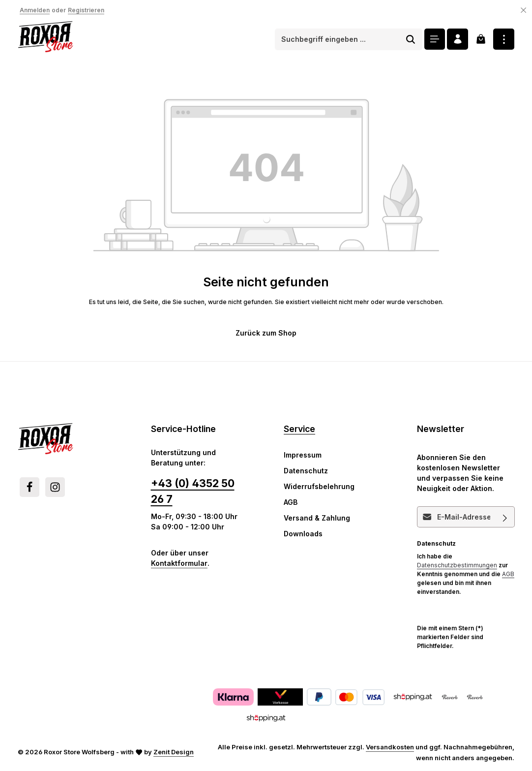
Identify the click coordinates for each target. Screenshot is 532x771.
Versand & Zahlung (317, 518)
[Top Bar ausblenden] (524, 10)
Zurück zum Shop (266, 333)
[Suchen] (410, 39)
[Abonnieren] (505, 517)
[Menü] (434, 39)
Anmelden (35, 10)
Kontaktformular (179, 563)
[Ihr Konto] (458, 39)
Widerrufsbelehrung (319, 486)
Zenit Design (174, 752)
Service (299, 429)
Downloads (303, 534)
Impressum (303, 455)
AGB (291, 502)
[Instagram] (55, 487)
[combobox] (337, 39)
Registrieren (86, 10)
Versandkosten (390, 747)
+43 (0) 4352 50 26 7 (193, 491)
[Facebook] (30, 487)
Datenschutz (306, 471)
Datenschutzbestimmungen (457, 565)
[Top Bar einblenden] (504, 39)
